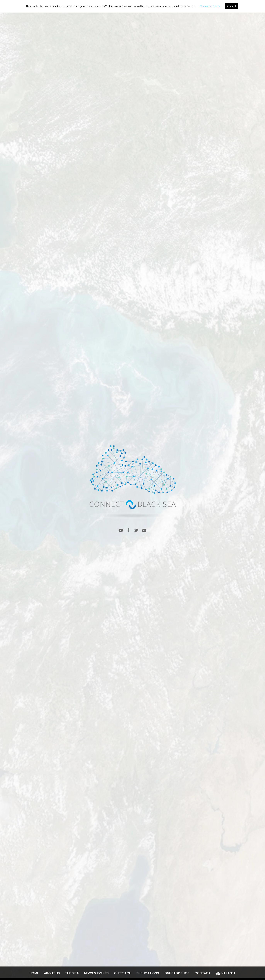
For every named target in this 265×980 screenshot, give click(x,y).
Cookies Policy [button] (210, 6)
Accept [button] (232, 6)
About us (52, 973)
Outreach (123, 973)
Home (34, 973)
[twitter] (136, 530)
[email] (144, 530)
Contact (203, 973)
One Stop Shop (177, 973)
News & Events (96, 973)
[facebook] (128, 530)
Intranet (226, 973)
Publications (148, 973)
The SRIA (72, 973)
